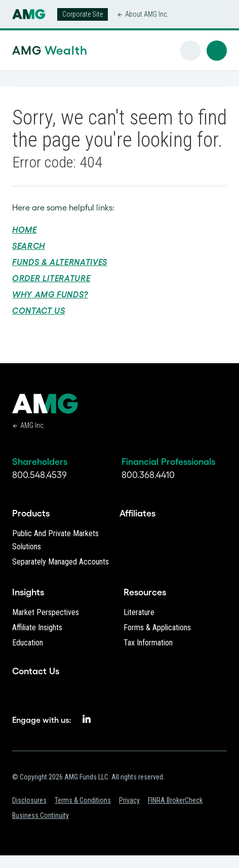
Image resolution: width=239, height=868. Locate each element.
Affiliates (137, 513)
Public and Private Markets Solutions (55, 540)
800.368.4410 (148, 475)
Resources (145, 592)
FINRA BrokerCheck (175, 800)
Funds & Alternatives (60, 262)
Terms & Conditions (83, 800)
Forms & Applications (157, 627)
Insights (28, 592)
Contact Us (38, 311)
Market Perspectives (46, 612)
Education (28, 643)
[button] (217, 51)
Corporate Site (83, 14)
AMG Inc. (32, 425)
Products (31, 513)
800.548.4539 (39, 475)
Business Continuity (41, 815)
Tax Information (148, 643)
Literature (139, 612)
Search (29, 246)
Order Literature (51, 278)
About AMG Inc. (147, 14)
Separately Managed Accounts (61, 562)
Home (25, 230)
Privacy (129, 800)
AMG (34, 50)
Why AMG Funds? (50, 294)
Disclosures (29, 800)
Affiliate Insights (37, 627)
